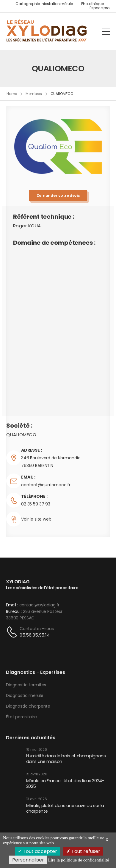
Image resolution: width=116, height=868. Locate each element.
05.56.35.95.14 (35, 635)
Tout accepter (37, 851)
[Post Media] (14, 756)
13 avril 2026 (37, 799)
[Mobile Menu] (106, 32)
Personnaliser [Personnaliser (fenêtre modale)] (28, 860)
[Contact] (13, 632)
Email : (12, 605)
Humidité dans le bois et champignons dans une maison (66, 759)
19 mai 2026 (37, 750)
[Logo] (47, 31)
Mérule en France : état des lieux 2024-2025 (65, 784)
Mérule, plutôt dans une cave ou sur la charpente (65, 808)
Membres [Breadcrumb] (34, 94)
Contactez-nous (37, 629)
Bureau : (14, 612)
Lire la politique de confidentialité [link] (78, 860)
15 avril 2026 (37, 774)
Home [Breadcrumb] (12, 94)
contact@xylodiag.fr (39, 605)
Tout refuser (83, 851)
